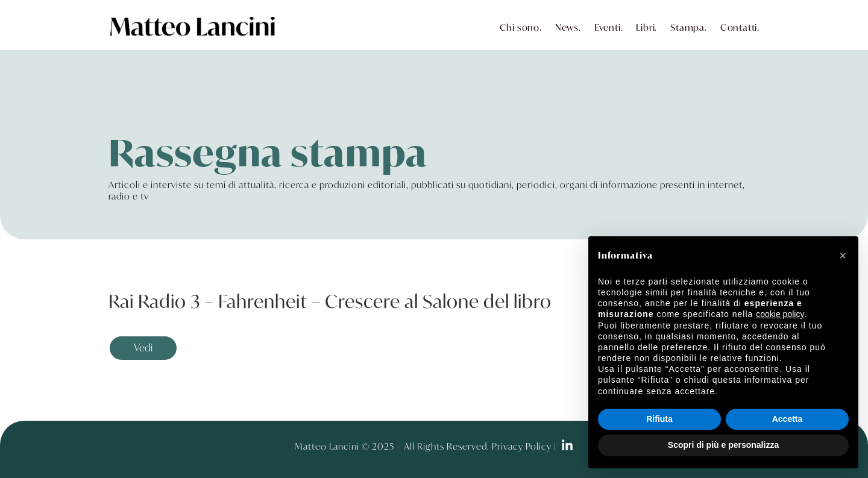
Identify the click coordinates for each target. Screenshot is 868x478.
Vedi (143, 347)
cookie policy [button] (780, 314)
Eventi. (609, 27)
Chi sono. (521, 27)
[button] (843, 256)
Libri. (646, 27)
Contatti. (740, 27)
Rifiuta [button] (659, 419)
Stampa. (689, 27)
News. (568, 27)
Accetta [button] (788, 419)
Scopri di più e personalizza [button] (723, 445)
